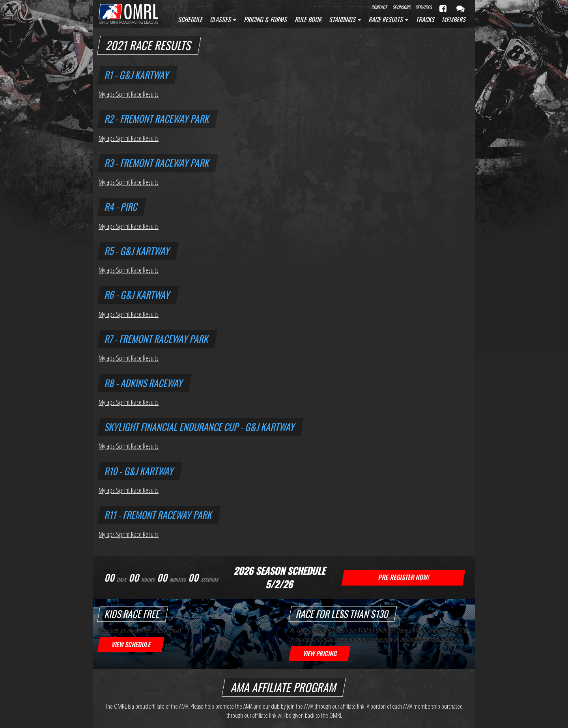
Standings (345, 19)
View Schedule (131, 644)
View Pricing (319, 653)
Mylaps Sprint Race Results (129, 94)
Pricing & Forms (265, 19)
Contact (379, 7)
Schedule (190, 19)
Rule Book (308, 19)
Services (423, 7)
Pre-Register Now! (403, 577)
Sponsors (401, 7)
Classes (223, 19)
